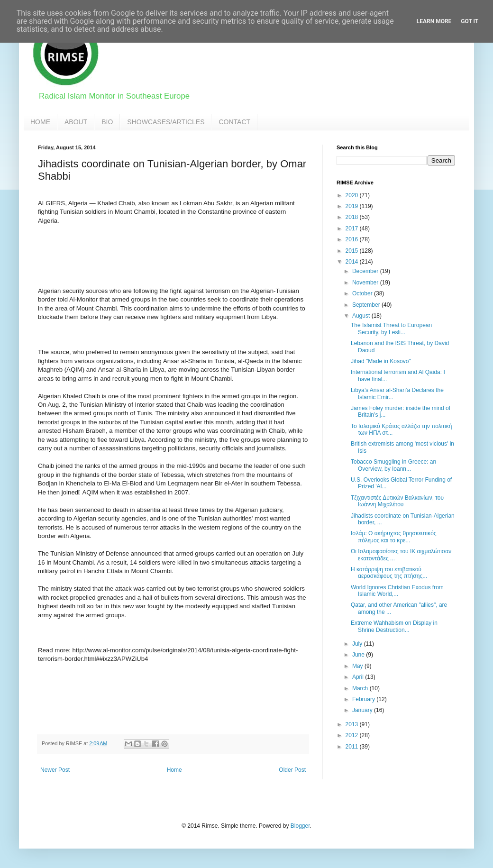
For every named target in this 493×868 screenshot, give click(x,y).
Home (174, 770)
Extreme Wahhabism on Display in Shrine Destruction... (394, 626)
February (364, 699)
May (358, 666)
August (362, 316)
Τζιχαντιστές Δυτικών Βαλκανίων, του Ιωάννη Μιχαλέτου (397, 501)
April (359, 677)
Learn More (434, 21)
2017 (353, 228)
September (367, 305)
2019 (353, 206)
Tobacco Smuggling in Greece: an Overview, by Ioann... (393, 465)
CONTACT (234, 122)
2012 (353, 735)
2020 (353, 195)
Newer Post (55, 770)
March (361, 688)
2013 (353, 724)
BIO (107, 122)
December (366, 271)
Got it (470, 21)
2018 (353, 217)
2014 (353, 262)
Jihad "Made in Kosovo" (381, 361)
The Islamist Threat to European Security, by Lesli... (391, 329)
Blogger (300, 826)
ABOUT (76, 122)
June (359, 655)
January (363, 710)
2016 (353, 239)
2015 (353, 251)
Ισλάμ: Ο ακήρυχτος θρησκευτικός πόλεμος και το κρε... (394, 537)
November (366, 283)
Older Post (292, 770)
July (358, 644)
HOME (40, 122)
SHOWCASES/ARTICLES (166, 122)
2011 (353, 747)
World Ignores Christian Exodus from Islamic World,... (397, 591)
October (363, 293)
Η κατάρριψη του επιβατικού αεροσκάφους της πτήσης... (389, 573)
